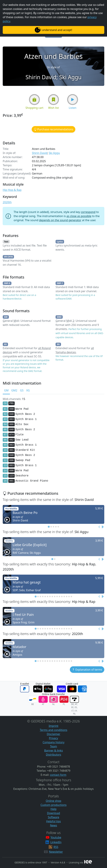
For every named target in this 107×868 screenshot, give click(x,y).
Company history (53, 742)
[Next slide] (103, 527)
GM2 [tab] (14, 390)
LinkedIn (56, 842)
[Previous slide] (99, 527)
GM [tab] (6, 390)
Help (54, 809)
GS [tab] (22, 390)
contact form (58, 775)
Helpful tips (53, 821)
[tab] (49, 527)
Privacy (53, 738)
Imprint (54, 726)
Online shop (54, 801)
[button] (34, 100)
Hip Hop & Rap (12, 190)
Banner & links (53, 750)
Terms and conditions (53, 730)
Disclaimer (54, 734)
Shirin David (40, 153)
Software (54, 817)
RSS (56, 847)
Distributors (53, 755)
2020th (7, 202)
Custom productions (54, 805)
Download (53, 813)
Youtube (56, 837)
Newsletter (56, 852)
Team (54, 746)
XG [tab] (28, 390)
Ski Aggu (54, 153)
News (53, 825)
